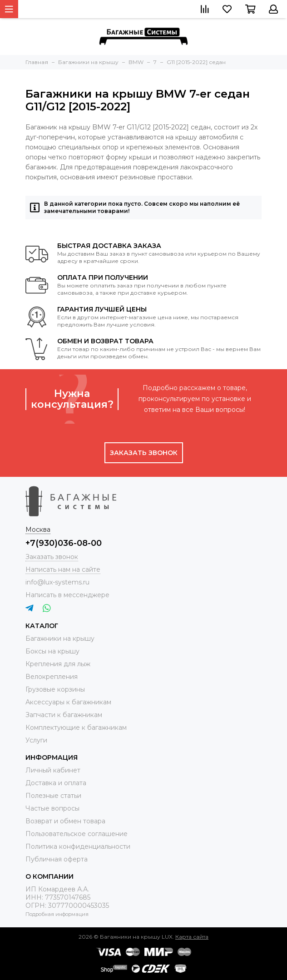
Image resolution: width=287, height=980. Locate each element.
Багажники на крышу (60, 638)
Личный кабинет (53, 770)
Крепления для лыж (58, 664)
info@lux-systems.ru (57, 582)
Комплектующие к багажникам (76, 728)
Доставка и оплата (56, 783)
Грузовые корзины (55, 689)
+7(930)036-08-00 (64, 543)
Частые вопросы (52, 808)
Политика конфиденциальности (78, 846)
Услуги (36, 740)
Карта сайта (192, 937)
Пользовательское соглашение (77, 834)
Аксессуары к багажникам (68, 702)
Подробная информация (57, 914)
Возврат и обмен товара (65, 821)
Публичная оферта (57, 859)
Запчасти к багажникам (64, 715)
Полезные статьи (53, 796)
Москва (38, 530)
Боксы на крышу (52, 651)
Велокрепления (52, 677)
